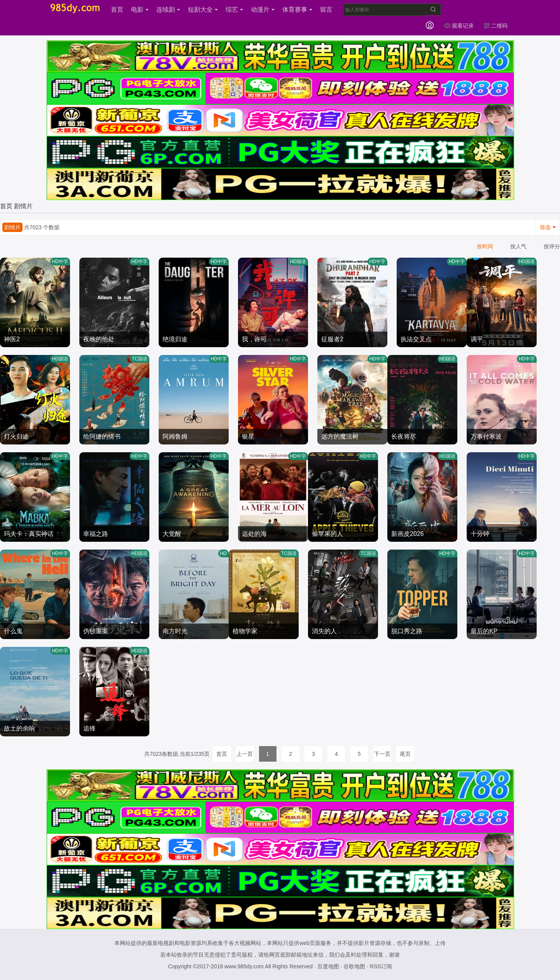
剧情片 (23, 206)
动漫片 (263, 10)
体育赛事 (297, 10)
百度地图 (328, 966)
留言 (326, 10)
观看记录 (458, 26)
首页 (117, 10)
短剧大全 (203, 10)
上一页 (245, 754)
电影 (140, 10)
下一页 (382, 754)
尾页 (405, 754)
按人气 (518, 246)
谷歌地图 (354, 966)
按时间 (485, 246)
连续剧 (168, 10)
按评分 (552, 246)
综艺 (234, 10)
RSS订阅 (381, 966)
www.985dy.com (244, 966)
